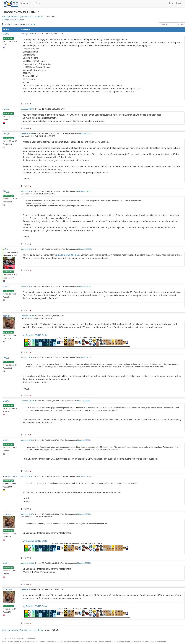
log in (32, 24)
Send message (8, 38)
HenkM (6, 109)
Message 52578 (27, 514)
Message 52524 (27, 357)
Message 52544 (27, 440)
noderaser (8, 316)
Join (171, 3)
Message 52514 (27, 249)
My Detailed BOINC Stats (35, 335)
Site (39, 3)
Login (179, 3)
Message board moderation (13, 20)
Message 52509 (27, 133)
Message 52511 (27, 191)
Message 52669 (27, 589)
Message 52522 (27, 316)
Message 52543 (27, 401)
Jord (7, 249)
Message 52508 (27, 109)
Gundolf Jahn (11, 476)
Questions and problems (31, 17)
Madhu (6, 34)
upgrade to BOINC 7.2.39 (67, 255)
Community (26, 3)
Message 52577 (27, 476)
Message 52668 (27, 563)
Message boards (10, 17)
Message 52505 (27, 34)
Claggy (6, 134)
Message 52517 (27, 286)
